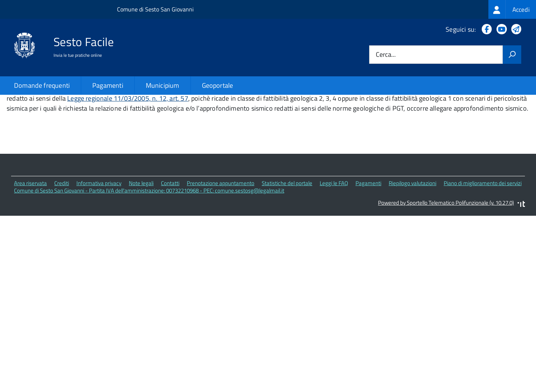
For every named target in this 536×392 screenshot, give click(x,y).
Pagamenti (108, 85)
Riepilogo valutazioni (413, 233)
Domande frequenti (42, 85)
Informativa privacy (99, 233)
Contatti (170, 233)
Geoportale (218, 85)
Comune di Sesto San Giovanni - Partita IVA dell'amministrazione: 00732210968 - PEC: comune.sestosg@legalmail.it (149, 241)
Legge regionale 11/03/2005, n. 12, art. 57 (128, 148)
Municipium (163, 85)
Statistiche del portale (287, 233)
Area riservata (30, 233)
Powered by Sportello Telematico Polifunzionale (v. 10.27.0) (446, 253)
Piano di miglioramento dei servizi (483, 233)
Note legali (141, 233)
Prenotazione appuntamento (221, 233)
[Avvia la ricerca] (512, 55)
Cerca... (386, 55)
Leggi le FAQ (334, 233)
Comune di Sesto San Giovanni (155, 9)
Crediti (62, 233)
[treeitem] (512, 9)
